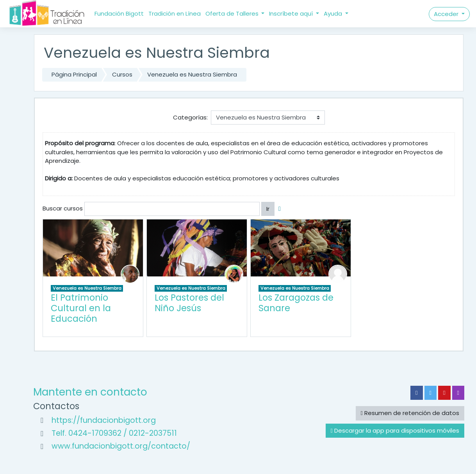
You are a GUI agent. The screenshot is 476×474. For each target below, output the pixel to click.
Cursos (122, 74)
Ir (268, 209)
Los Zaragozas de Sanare (296, 303)
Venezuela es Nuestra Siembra (192, 74)
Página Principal (74, 74)
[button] (281, 209)
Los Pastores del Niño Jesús (189, 303)
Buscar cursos (63, 208)
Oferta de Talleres (233, 13)
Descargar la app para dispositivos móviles (395, 430)
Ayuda (334, 13)
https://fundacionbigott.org (104, 420)
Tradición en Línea (175, 13)
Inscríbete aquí (292, 13)
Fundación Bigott (119, 13)
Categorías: (190, 117)
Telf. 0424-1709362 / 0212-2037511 (114, 433)
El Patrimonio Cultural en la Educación (81, 308)
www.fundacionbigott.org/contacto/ (121, 446)
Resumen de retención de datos (410, 413)
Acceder (447, 14)
